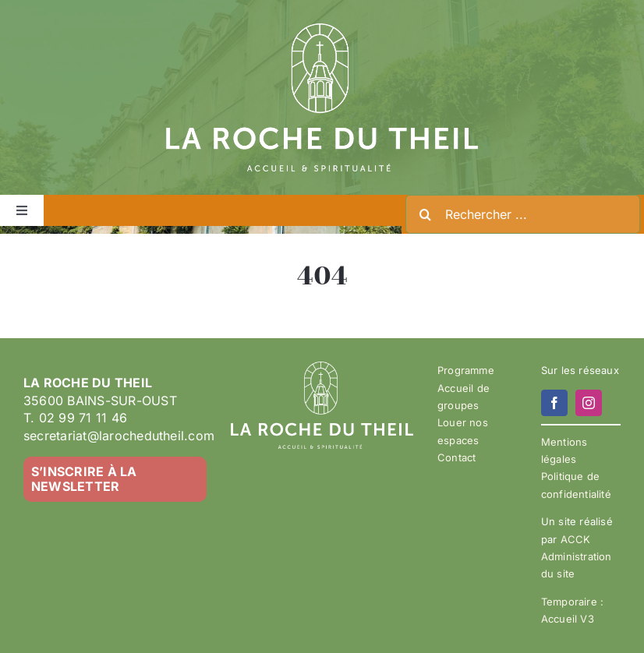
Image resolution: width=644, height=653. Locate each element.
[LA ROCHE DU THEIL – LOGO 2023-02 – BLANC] (322, 30)
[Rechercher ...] (523, 214)
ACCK (576, 539)
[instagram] (589, 403)
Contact (456, 457)
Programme (466, 370)
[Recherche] (425, 214)
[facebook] (554, 403)
